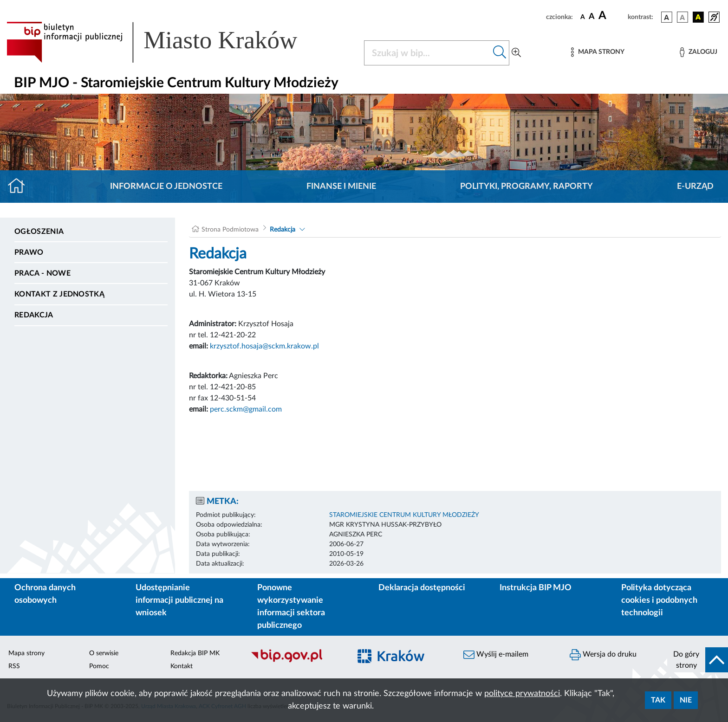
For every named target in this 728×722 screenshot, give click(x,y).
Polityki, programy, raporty (526, 187)
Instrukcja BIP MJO (536, 588)
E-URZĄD (695, 187)
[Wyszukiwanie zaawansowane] (516, 53)
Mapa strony (26, 653)
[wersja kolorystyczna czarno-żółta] (698, 17)
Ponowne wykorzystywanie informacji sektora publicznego (291, 607)
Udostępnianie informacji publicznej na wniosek (179, 600)
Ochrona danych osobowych (45, 594)
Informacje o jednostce (166, 187)
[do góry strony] (698, 660)
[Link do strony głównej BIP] (165, 42)
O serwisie (104, 653)
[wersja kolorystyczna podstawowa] (667, 17)
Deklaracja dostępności (422, 588)
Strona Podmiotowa (230, 230)
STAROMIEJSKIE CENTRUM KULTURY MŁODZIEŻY (404, 515)
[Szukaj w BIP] (427, 53)
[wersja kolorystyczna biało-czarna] (682, 17)
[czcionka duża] (612, 16)
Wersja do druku (603, 655)
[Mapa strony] (598, 52)
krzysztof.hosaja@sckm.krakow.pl (264, 346)
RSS (14, 666)
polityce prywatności (522, 694)
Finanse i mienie (341, 187)
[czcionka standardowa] (583, 17)
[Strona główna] (20, 187)
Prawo (29, 252)
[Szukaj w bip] (500, 53)
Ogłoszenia (39, 232)
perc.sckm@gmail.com (246, 409)
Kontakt (182, 666)
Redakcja (34, 315)
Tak (658, 700)
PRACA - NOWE (42, 273)
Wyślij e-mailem (496, 655)
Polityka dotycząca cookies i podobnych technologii (659, 600)
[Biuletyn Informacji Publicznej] (296, 661)
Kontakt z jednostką (59, 294)
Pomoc (99, 666)
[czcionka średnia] (592, 17)
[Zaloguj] (698, 52)
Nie (686, 700)
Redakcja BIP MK (195, 653)
